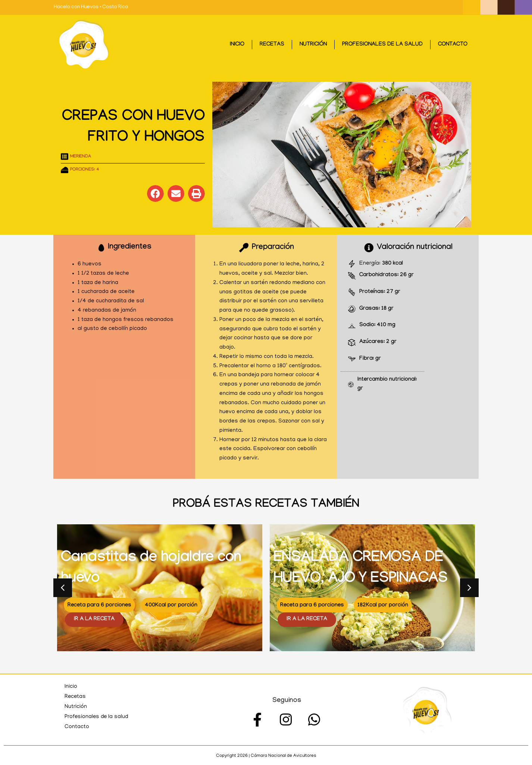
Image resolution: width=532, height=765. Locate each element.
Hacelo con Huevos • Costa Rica (91, 7)
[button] (155, 193)
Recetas (272, 45)
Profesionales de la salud (382, 45)
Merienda (81, 157)
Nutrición (313, 45)
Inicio (237, 45)
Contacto (453, 45)
